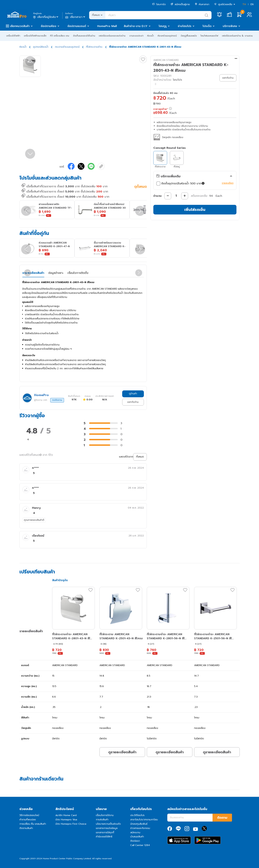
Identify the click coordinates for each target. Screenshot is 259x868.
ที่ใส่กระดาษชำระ (94, 47)
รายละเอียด (228, 183)
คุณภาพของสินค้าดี (34, 520)
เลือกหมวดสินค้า (20, 26)
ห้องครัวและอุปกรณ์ (167, 36)
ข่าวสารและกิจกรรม (140, 828)
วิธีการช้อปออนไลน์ (29, 815)
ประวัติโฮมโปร (137, 815)
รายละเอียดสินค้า (33, 273)
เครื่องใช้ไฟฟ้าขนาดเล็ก (35, 36)
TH (244, 4)
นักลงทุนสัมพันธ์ (139, 824)
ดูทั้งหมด (141, 187)
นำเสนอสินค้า (137, 837)
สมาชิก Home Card (66, 815)
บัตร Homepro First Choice (71, 824)
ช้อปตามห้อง (49, 26)
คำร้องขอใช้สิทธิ (104, 837)
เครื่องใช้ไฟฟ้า (13, 36)
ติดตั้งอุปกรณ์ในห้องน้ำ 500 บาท (181, 184)
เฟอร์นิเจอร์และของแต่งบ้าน (112, 36)
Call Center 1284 (140, 845)
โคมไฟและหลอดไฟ (209, 36)
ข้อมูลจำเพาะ (56, 273)
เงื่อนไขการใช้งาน (105, 815)
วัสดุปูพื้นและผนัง (189, 36)
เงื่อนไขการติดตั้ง (78, 273)
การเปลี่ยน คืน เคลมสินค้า (33, 824)
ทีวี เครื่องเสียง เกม (60, 36)
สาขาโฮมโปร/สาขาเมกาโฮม (144, 820)
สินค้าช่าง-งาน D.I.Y (136, 26)
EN (252, 4)
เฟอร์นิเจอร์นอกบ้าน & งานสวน (237, 36)
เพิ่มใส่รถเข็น (195, 210)
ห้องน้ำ (150, 36)
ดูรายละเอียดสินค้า (122, 752)
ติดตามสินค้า (26, 828)
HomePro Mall (107, 26)
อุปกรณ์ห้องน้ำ (41, 47)
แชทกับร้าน (133, 402)
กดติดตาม (57, 400)
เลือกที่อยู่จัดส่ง (46, 17)
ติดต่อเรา (135, 841)
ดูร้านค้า (133, 394)
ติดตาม (222, 818)
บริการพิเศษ (230, 26)
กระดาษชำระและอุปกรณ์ (67, 47)
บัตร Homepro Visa (66, 820)
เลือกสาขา (75, 17)
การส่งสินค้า (102, 820)
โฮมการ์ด (159, 4)
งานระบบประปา (136, 36)
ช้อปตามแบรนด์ (77, 26)
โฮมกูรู (163, 26)
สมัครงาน (135, 832)
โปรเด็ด (207, 26)
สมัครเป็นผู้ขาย (180, 4)
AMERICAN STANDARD (166, 60)
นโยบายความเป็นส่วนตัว (108, 824)
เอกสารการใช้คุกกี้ (105, 832)
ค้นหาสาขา (202, 4)
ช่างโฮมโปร (185, 26)
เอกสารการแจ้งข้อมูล (107, 828)
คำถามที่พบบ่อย (28, 820)
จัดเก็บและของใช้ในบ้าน (84, 36)
